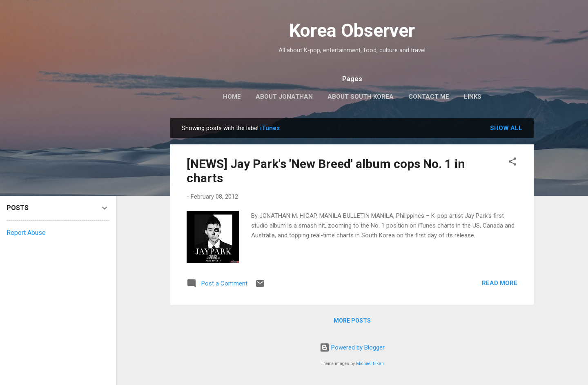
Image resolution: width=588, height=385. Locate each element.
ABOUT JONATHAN (284, 97)
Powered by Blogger (352, 347)
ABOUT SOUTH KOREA (361, 97)
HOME (232, 97)
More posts (352, 321)
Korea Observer (352, 30)
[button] (512, 163)
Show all (506, 128)
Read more (500, 283)
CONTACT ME (429, 97)
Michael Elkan (370, 364)
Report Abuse (26, 233)
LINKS (473, 97)
